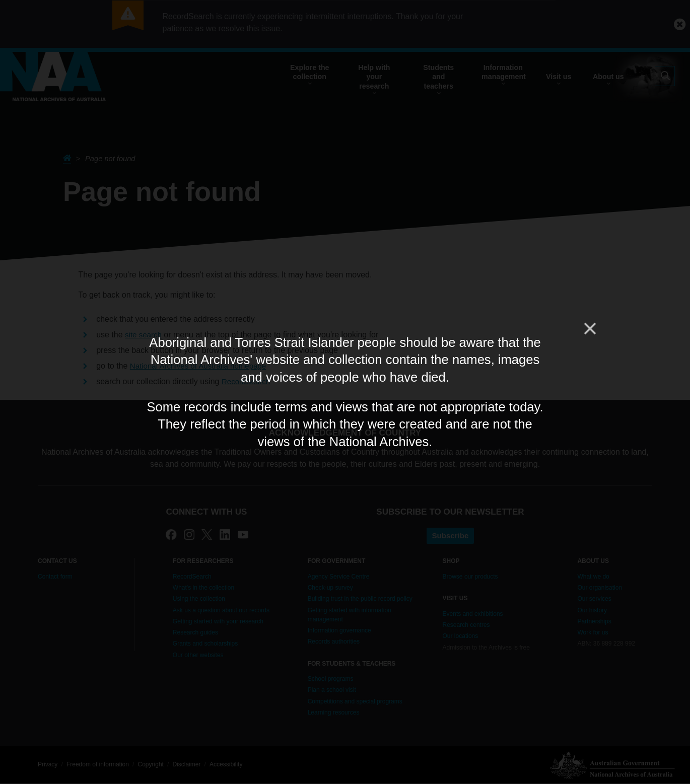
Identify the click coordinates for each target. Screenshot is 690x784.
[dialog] (345, 392)
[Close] (589, 329)
